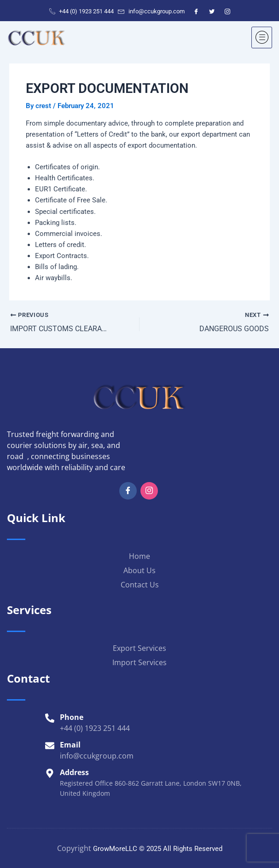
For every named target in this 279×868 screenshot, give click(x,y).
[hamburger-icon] (262, 37)
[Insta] (149, 490)
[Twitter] (212, 11)
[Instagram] (227, 11)
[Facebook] (196, 11)
